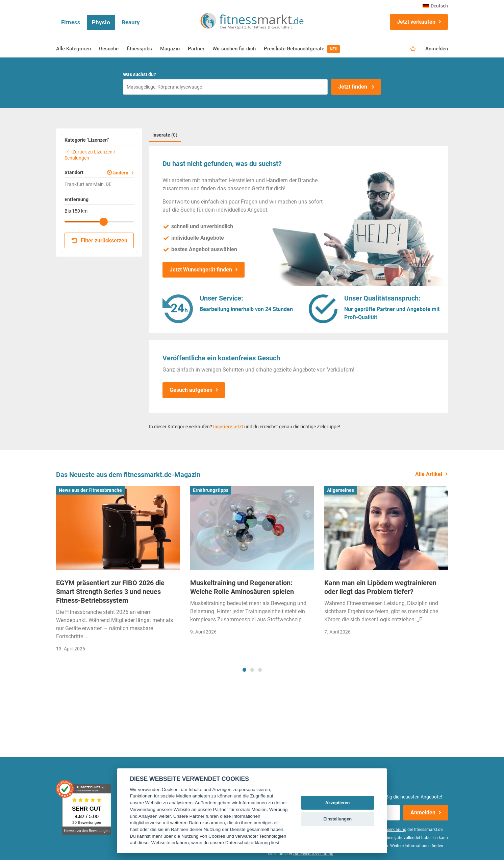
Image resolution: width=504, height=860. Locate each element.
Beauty (131, 22)
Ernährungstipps (211, 490)
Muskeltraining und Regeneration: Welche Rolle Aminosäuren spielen (242, 587)
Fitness (71, 22)
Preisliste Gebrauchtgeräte (302, 49)
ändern (121, 173)
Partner (196, 49)
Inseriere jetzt (228, 427)
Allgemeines (341, 490)
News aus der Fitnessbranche (90, 490)
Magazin (170, 49)
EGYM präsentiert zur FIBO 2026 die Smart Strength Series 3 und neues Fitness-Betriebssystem (110, 592)
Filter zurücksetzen (99, 241)
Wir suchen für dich (234, 49)
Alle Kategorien (73, 49)
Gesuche (109, 49)
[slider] (104, 222)
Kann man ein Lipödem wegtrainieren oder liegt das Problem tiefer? (380, 587)
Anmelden (437, 49)
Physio (101, 22)
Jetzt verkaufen (416, 22)
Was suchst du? (140, 74)
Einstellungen (337, 819)
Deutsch (435, 6)
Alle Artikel (429, 474)
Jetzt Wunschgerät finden (201, 270)
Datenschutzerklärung (313, 854)
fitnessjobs (139, 49)
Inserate (165, 135)
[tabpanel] (118, 571)
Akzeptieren (338, 803)
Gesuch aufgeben (191, 390)
